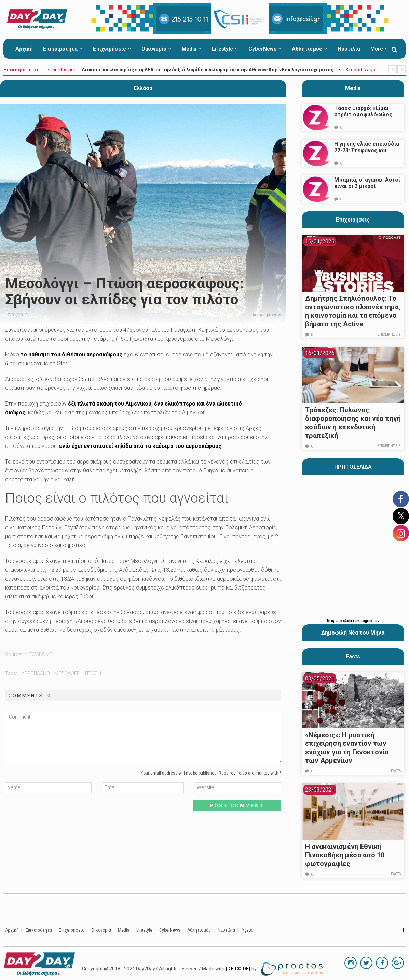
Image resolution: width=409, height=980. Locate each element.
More (379, 49)
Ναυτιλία (349, 49)
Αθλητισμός (310, 49)
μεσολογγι (67, 673)
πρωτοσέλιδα (342, 621)
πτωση (93, 673)
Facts (396, 771)
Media (192, 49)
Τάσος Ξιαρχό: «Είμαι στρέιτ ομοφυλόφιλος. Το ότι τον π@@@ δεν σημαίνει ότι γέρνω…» (364, 118)
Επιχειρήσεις (112, 49)
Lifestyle (225, 49)
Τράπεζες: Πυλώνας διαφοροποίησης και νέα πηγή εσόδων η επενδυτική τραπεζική (353, 423)
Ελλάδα (143, 88)
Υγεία (247, 930)
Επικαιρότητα (63, 49)
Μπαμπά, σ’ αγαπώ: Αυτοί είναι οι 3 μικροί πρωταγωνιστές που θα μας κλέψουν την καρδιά (367, 189)
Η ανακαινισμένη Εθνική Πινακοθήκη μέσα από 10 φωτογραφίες (345, 855)
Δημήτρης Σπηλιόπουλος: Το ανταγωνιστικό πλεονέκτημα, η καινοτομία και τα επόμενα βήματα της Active (353, 311)
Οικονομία (156, 49)
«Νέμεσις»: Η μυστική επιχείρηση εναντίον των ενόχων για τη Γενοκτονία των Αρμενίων (347, 748)
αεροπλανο (36, 673)
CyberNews (265, 49)
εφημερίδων (370, 621)
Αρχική (24, 49)
